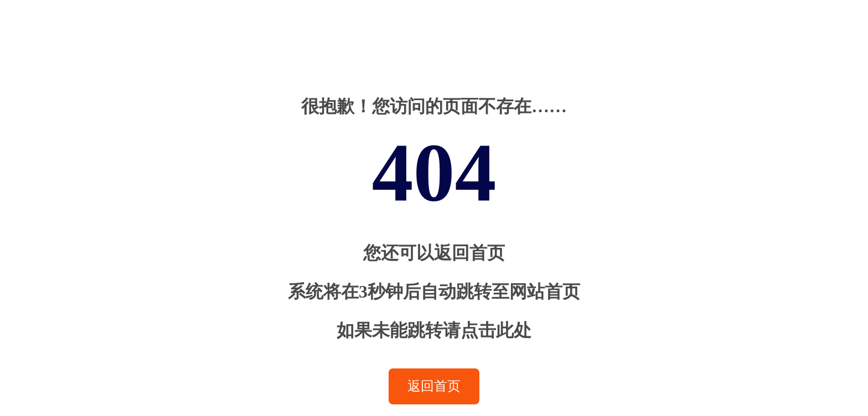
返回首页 (434, 386)
